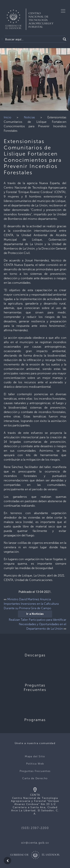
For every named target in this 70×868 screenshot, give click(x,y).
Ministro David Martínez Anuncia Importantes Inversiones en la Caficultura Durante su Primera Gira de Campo (31, 604)
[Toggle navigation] (63, 11)
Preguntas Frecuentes (35, 771)
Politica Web (35, 764)
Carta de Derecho (35, 778)
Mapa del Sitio (35, 756)
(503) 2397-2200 (35, 828)
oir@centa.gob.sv (35, 843)
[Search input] (33, 39)
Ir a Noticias (35, 614)
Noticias (29, 117)
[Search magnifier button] (65, 39)
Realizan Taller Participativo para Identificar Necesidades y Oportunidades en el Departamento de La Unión (38, 624)
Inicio (7, 117)
